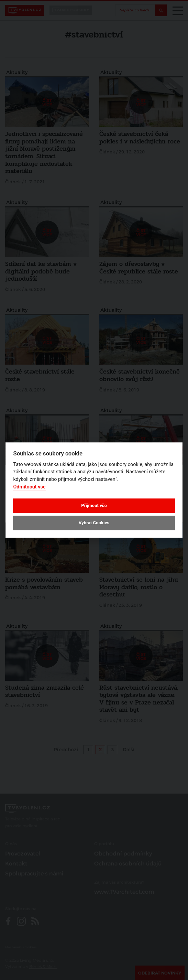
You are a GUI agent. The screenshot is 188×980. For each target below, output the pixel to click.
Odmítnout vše (29, 487)
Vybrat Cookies (94, 523)
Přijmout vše (94, 505)
